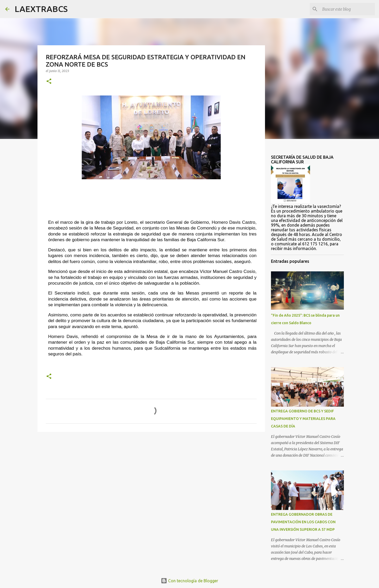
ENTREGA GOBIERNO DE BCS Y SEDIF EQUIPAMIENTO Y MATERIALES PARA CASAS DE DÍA (303, 419)
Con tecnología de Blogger (189, 581)
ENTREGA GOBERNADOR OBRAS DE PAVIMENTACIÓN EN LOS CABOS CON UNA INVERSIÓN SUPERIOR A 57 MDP (303, 522)
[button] (49, 82)
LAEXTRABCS (41, 9)
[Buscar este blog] (348, 9)
